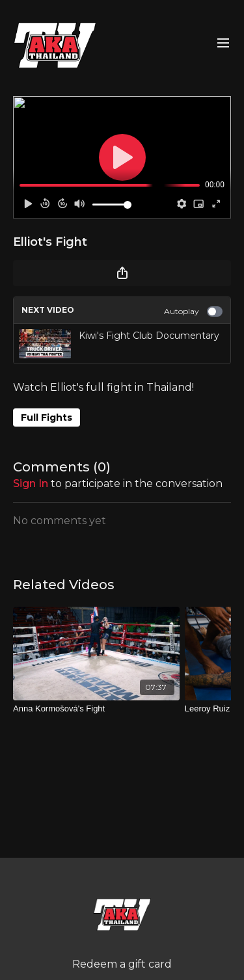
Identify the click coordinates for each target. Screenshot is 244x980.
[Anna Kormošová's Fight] (96, 709)
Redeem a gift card (122, 964)
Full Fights (47, 417)
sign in (31, 483)
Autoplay (193, 311)
